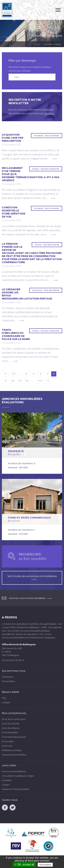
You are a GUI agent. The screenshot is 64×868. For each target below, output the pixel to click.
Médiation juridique (12, 750)
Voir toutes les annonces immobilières (32, 577)
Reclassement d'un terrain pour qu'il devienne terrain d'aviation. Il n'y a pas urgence (31, 174)
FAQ (4, 698)
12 (27, 381)
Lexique (6, 702)
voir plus (54, 159)
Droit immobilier (10, 732)
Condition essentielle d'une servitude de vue (14, 212)
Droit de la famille (11, 724)
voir (32, 443)
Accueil (37, 44)
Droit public (8, 741)
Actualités (7, 780)
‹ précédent (14, 374)
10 (13, 381)
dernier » (48, 381)
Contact (6, 785)
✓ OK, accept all (24, 865)
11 (20, 381)
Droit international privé (14, 737)
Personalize (45, 865)
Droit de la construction (14, 719)
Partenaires (8, 677)
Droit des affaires (10, 728)
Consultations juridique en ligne (18, 776)
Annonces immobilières (14, 771)
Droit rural (7, 746)
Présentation (8, 681)
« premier (6, 374)
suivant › (40, 381)
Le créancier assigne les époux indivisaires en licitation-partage (27, 294)
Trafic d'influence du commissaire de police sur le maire (16, 334)
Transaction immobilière (14, 755)
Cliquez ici (49, 113)
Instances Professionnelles (16, 789)
